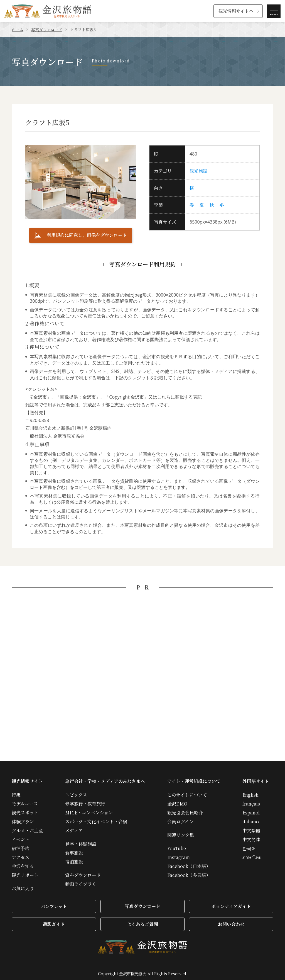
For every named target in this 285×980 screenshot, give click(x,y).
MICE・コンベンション (89, 813)
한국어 (249, 848)
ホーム (18, 30)
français (251, 804)
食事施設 (74, 853)
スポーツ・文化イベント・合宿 (96, 822)
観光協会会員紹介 (185, 813)
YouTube (177, 848)
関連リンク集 (181, 835)
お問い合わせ (231, 924)
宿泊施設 (74, 862)
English (250, 795)
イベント (21, 840)
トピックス (76, 795)
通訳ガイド (54, 924)
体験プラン (23, 822)
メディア (74, 831)
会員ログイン (180, 822)
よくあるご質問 (142, 924)
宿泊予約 (21, 848)
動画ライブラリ (81, 884)
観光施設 (198, 171)
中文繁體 (251, 831)
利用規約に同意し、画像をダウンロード (80, 235)
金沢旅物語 (48, 11)
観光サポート (25, 875)
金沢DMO (177, 804)
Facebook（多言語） (189, 875)
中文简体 (251, 840)
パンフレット (54, 906)
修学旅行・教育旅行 (85, 804)
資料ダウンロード (83, 875)
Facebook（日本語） (189, 866)
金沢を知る (23, 866)
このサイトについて (187, 795)
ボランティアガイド (231, 906)
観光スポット (25, 813)
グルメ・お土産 (27, 831)
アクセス (21, 857)
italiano (251, 822)
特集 (16, 795)
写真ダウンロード (47, 30)
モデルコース (25, 804)
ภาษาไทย (252, 857)
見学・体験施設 (81, 844)
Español (251, 813)
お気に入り (23, 889)
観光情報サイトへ (236, 11)
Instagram (179, 857)
